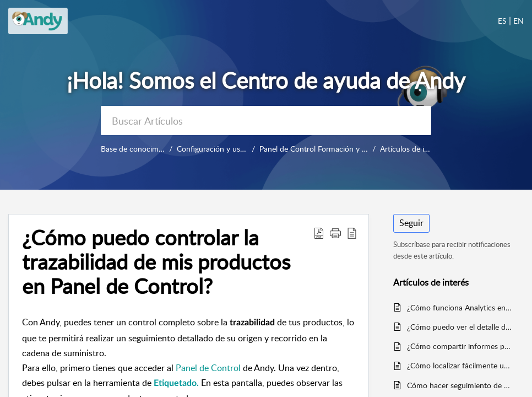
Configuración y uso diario (221, 149)
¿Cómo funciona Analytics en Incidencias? (460, 307)
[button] (319, 233)
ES (502, 21)
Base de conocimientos (140, 149)
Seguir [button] (411, 223)
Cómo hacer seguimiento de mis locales (460, 385)
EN (519, 21)
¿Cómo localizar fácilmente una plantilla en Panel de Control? (460, 365)
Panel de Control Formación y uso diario (327, 149)
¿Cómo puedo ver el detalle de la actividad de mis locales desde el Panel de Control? (460, 327)
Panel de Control (208, 368)
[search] (266, 120)
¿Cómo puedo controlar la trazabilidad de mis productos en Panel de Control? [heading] (156, 262)
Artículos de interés (412, 149)
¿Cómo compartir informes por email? (460, 346)
